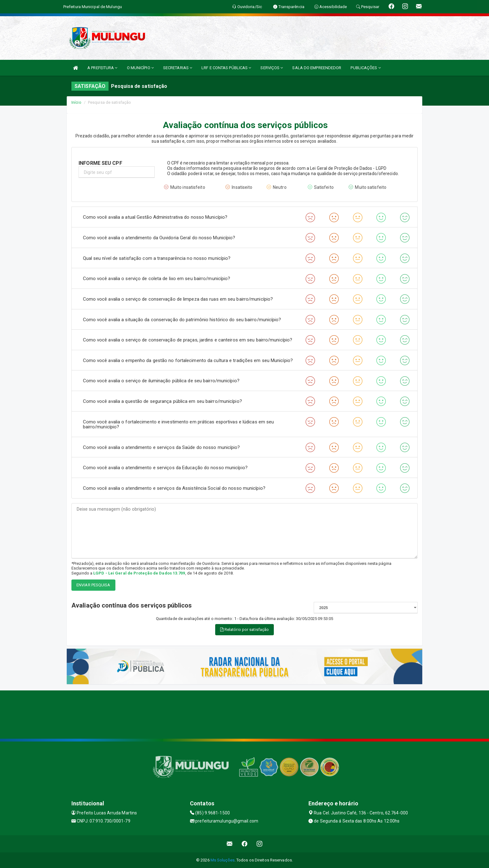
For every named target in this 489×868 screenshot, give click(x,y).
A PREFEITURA (102, 68)
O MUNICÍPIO (140, 68)
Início (76, 102)
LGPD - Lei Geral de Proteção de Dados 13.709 (139, 573)
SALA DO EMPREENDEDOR (317, 68)
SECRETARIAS (178, 68)
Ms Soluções (223, 860)
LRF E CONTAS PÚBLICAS (226, 68)
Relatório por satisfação (245, 630)
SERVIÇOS (272, 68)
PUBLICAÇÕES (366, 68)
